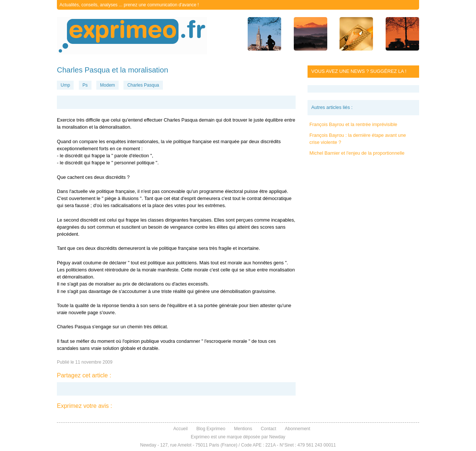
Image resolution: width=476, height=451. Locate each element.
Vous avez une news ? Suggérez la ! (359, 71)
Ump (65, 85)
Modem (107, 85)
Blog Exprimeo (211, 429)
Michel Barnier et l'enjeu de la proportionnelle (357, 153)
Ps (85, 85)
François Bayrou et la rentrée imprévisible (353, 124)
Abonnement (297, 429)
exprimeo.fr (132, 36)
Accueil (181, 429)
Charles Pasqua (143, 85)
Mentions (243, 429)
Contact (268, 429)
